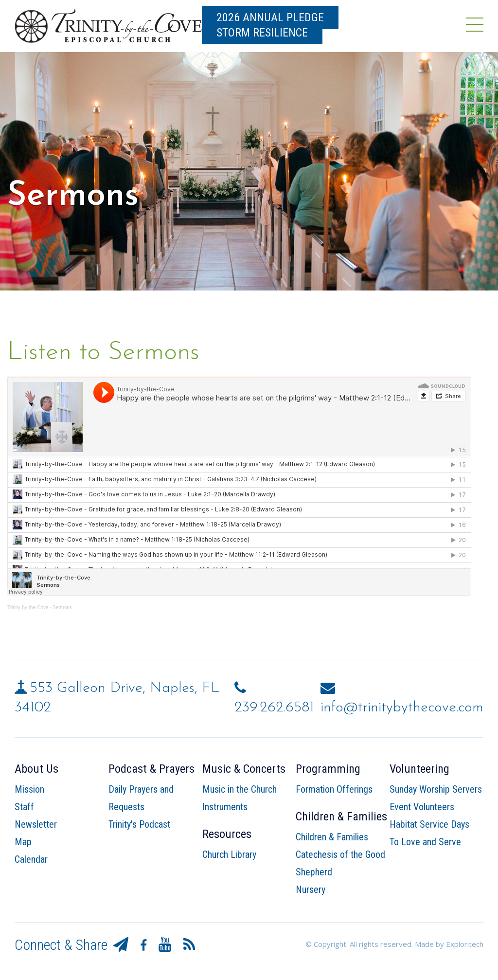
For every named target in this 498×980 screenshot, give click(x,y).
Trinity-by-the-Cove (28, 608)
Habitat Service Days (429, 824)
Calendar (31, 859)
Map (23, 842)
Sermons (62, 608)
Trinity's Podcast (139, 824)
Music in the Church (240, 789)
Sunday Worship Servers (436, 789)
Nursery (311, 889)
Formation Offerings (334, 789)
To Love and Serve (425, 842)
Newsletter (36, 824)
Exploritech (465, 944)
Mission (29, 789)
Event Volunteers (422, 807)
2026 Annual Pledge (270, 18)
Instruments (225, 807)
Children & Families (332, 837)
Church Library (229, 854)
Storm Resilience (262, 33)
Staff (24, 807)
